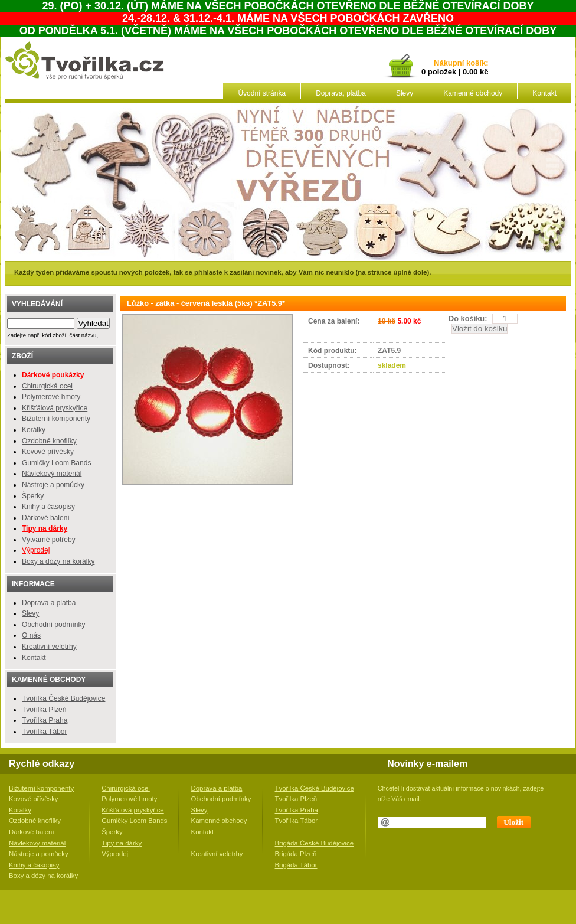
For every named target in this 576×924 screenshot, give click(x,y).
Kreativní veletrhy (49, 647)
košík (474, 63)
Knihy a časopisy (48, 507)
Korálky (34, 430)
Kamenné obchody (473, 93)
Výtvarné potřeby (49, 540)
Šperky (33, 496)
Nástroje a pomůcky (53, 485)
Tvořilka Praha (45, 720)
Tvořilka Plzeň (44, 710)
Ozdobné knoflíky (49, 441)
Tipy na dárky (122, 843)
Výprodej (36, 550)
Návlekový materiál (52, 474)
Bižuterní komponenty (56, 419)
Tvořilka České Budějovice (63, 698)
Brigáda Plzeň (296, 854)
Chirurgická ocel (47, 386)
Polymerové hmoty (51, 397)
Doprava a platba (49, 603)
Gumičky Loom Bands (56, 463)
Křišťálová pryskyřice (55, 408)
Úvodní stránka (262, 93)
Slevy (405, 93)
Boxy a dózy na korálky (58, 561)
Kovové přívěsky (48, 452)
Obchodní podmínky (53, 625)
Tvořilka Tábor (44, 732)
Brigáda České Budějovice (315, 843)
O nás (31, 635)
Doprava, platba (341, 93)
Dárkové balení (46, 518)
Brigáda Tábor (296, 865)
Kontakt (544, 93)
